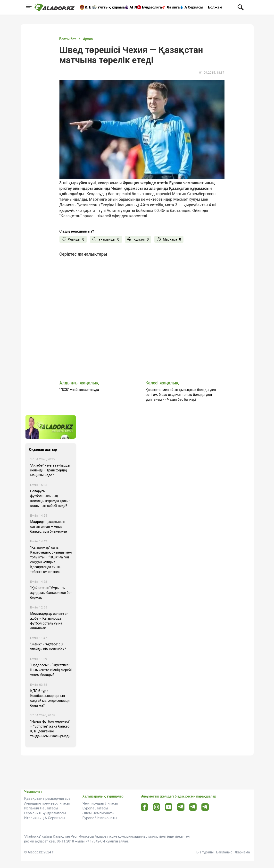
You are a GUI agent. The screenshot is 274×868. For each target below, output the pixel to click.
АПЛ (133, 7)
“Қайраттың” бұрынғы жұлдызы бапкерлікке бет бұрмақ (51, 593)
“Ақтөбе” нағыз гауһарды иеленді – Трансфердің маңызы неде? (50, 470)
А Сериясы (194, 7)
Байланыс (224, 852)
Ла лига (173, 7)
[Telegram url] (181, 807)
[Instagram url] (157, 807)
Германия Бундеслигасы (45, 813)
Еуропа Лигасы (95, 808)
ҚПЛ (89, 7)
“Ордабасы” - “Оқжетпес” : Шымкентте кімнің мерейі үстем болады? (51, 670)
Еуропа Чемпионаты (100, 818)
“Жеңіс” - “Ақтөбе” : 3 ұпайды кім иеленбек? (48, 647)
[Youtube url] (169, 807)
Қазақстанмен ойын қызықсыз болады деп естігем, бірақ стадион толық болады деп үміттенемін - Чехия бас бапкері (181, 395)
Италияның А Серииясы (45, 818)
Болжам (215, 7)
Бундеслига (152, 7)
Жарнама (242, 852)
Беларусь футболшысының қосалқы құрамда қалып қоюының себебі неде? (50, 498)
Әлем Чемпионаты (99, 813)
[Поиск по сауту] (241, 7)
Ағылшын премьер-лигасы (47, 803)
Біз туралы (205, 852)
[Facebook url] (144, 807)
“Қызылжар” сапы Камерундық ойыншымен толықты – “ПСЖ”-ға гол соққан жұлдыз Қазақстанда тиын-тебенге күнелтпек (51, 560)
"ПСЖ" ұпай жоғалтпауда (79, 390)
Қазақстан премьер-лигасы (48, 799)
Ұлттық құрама (111, 7)
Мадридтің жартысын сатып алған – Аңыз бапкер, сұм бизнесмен (49, 527)
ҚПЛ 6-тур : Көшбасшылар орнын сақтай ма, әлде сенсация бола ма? (51, 698)
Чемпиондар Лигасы (100, 803)
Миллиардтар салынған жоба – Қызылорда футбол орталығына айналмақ (49, 621)
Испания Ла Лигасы (41, 808)
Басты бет (68, 39)
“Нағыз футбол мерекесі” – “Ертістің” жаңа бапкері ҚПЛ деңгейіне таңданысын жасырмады (51, 729)
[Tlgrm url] (193, 807)
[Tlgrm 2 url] (205, 807)
